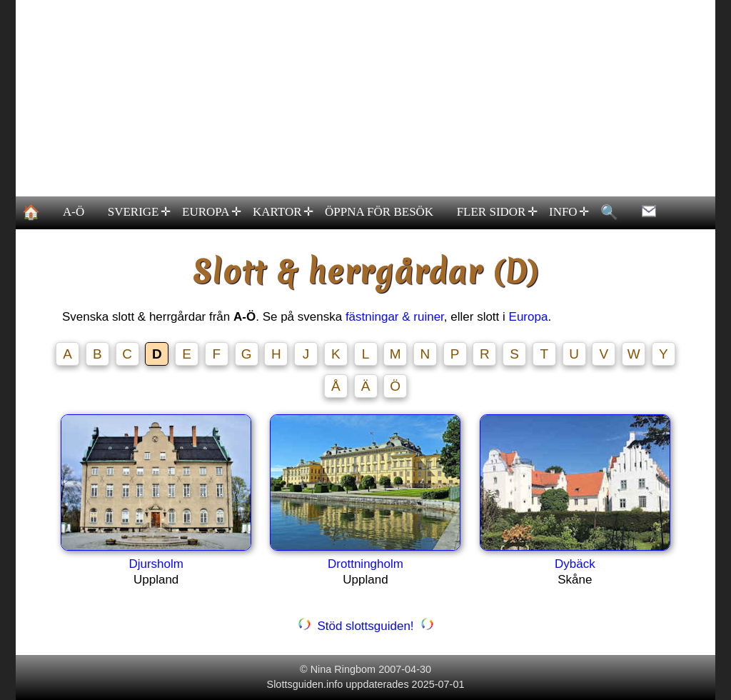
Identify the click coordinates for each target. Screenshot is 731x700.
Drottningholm (365, 564)
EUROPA (212, 212)
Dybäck (575, 564)
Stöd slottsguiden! (365, 626)
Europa (529, 317)
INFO (568, 212)
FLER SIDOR (496, 212)
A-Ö (74, 212)
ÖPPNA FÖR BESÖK (379, 212)
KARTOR (282, 212)
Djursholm (156, 564)
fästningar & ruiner (395, 317)
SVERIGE (138, 212)
